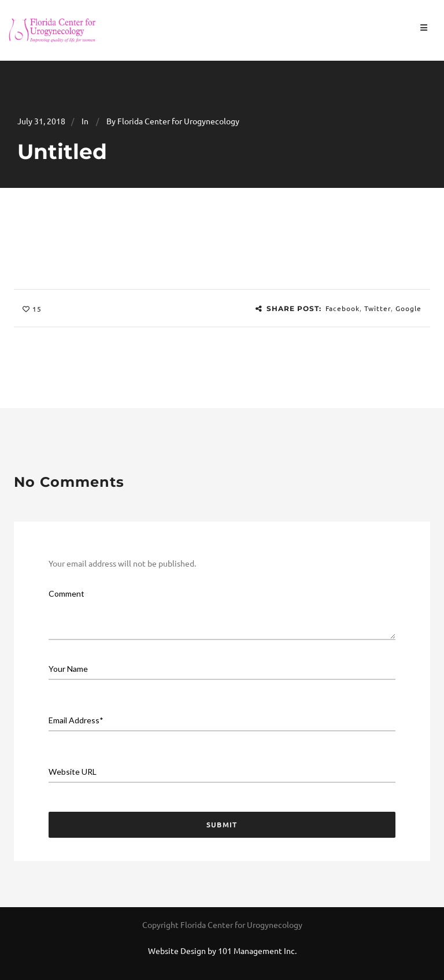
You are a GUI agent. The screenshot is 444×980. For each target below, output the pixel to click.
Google (408, 308)
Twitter (378, 308)
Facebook (343, 308)
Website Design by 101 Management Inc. (222, 951)
